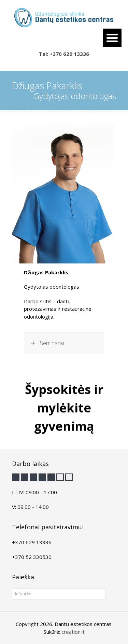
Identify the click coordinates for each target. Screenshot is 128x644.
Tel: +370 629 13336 (64, 54)
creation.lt (73, 632)
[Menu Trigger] (112, 38)
